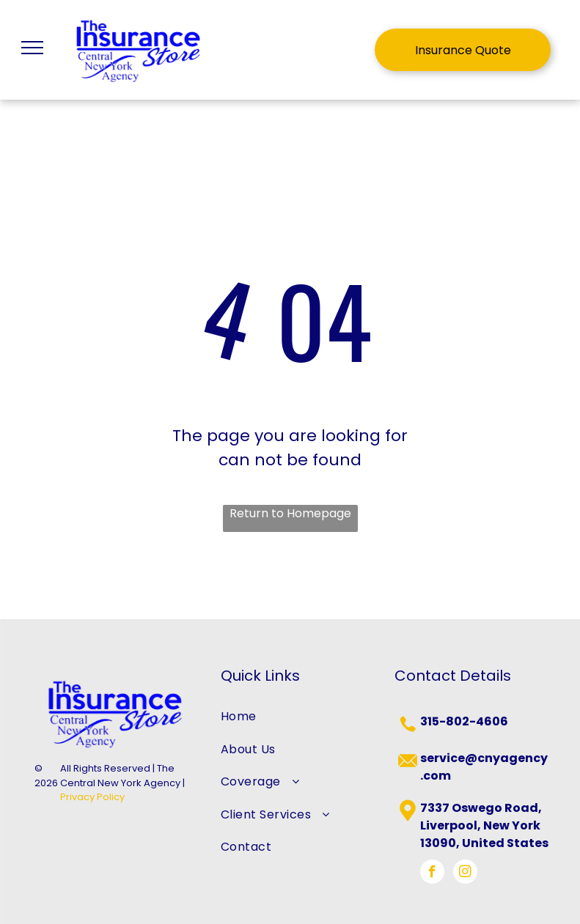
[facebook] (432, 873)
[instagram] (465, 873)
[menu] (32, 48)
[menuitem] (290, 717)
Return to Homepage (290, 513)
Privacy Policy (92, 797)
